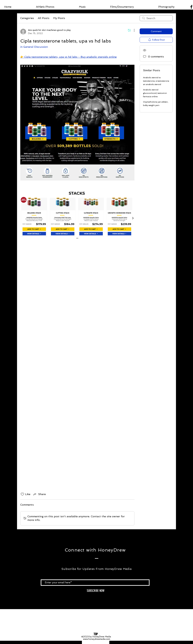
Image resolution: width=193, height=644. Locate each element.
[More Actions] (133, 30)
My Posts (59, 18)
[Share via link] (39, 494)
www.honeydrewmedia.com (97, 639)
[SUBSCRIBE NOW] (96, 591)
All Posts (44, 18)
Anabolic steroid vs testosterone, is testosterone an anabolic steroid (156, 81)
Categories (27, 18)
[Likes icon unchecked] (22, 494)
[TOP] (96, 634)
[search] (156, 18)
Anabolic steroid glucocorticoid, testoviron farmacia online (155, 93)
